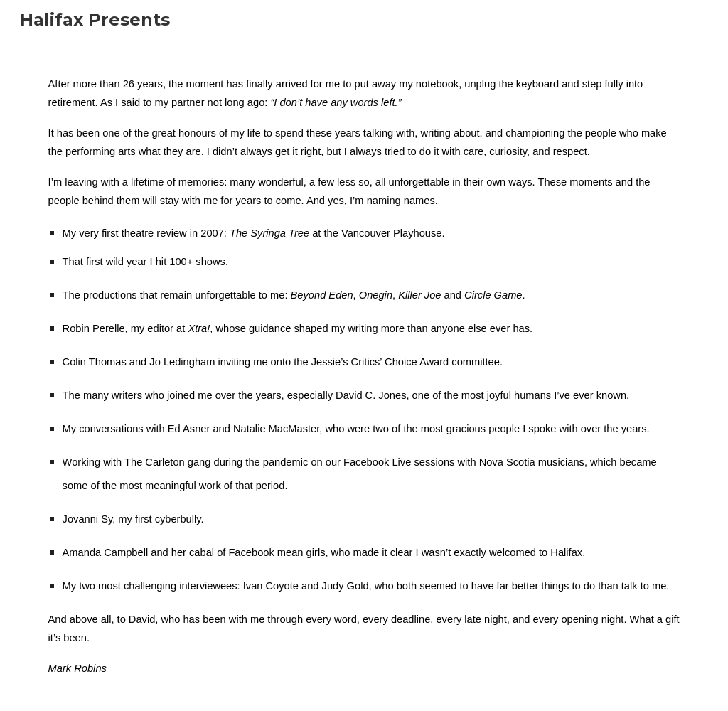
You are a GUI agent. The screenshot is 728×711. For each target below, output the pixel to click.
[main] (364, 375)
